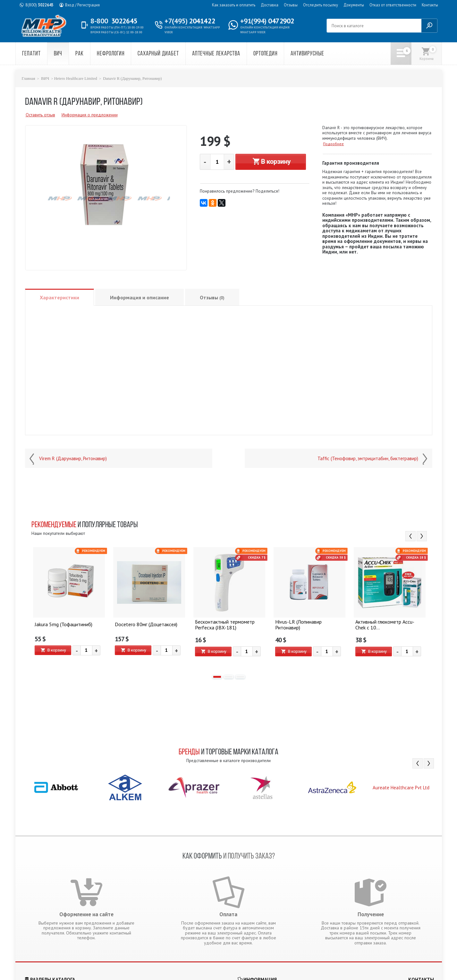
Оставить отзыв (40, 115)
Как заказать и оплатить (234, 5)
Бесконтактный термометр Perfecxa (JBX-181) (223, 624)
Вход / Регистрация (82, 5)
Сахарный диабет (158, 54)
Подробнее (333, 144)
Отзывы (291, 5)
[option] (69, 608)
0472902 (267, 21)
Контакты (430, 5)
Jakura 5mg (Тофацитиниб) (62, 624)
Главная (29, 79)
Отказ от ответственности (393, 5)
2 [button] (229, 677)
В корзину (271, 162)
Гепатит (32, 54)
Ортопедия (266, 54)
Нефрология (111, 54)
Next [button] (422, 536)
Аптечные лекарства (216, 54)
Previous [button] (410, 536)
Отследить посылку (321, 5)
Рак (80, 54)
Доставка (270, 5)
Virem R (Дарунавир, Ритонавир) (73, 459)
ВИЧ (58, 54)
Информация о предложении (90, 115)
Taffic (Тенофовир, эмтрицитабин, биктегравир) (368, 459)
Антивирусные (307, 54)
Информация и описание (140, 297)
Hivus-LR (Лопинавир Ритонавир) (309, 624)
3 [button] (240, 677)
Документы (354, 5)
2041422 (190, 21)
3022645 (39, 5)
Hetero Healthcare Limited (76, 79)
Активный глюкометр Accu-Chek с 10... (389, 624)
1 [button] (217, 677)
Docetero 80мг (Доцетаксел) (144, 624)
